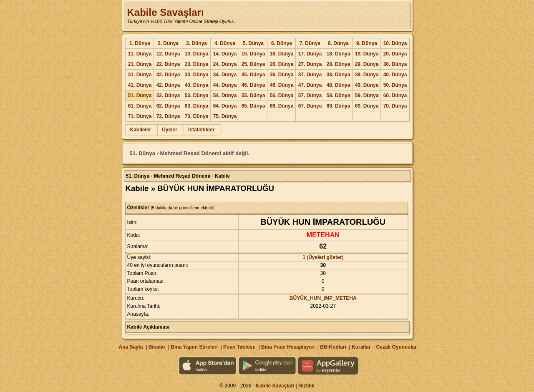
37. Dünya (310, 75)
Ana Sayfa (131, 347)
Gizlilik (306, 386)
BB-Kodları (333, 347)
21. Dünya (140, 64)
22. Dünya (168, 64)
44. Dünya (225, 85)
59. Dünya (367, 95)
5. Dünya (253, 43)
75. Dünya (225, 116)
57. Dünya (310, 95)
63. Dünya (197, 106)
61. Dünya (140, 106)
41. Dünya (140, 85)
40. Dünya (395, 75)
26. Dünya (282, 64)
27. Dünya (310, 64)
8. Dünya (338, 43)
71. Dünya (140, 116)
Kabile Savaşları (165, 12)
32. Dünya (168, 75)
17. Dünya (310, 54)
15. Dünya (253, 54)
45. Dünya (253, 85)
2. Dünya (168, 43)
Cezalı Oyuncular (396, 347)
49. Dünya (367, 85)
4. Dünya (225, 43)
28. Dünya (339, 64)
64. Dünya (225, 106)
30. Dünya (395, 64)
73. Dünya (197, 116)
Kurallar (361, 347)
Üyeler (170, 130)
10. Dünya (395, 43)
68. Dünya (339, 106)
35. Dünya (253, 75)
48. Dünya (339, 85)
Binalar (157, 347)
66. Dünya (282, 106)
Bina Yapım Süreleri (194, 347)
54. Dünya (225, 95)
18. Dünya (339, 54)
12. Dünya (168, 54)
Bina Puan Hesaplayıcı (288, 347)
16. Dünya (282, 54)
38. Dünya (339, 75)
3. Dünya (196, 43)
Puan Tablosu (239, 347)
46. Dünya (282, 85)
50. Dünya (395, 85)
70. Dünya (395, 106)
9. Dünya (367, 43)
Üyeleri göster (325, 257)
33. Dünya (197, 75)
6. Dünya (282, 43)
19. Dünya (367, 54)
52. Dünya (168, 95)
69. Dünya (367, 106)
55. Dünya (253, 95)
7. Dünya (310, 43)
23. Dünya (197, 64)
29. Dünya (367, 64)
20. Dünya (395, 54)
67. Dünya (310, 106)
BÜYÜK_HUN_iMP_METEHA (323, 298)
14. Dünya (225, 54)
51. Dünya (140, 95)
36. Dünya (282, 75)
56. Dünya (282, 95)
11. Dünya (140, 54)
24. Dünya (225, 64)
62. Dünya (168, 106)
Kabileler (140, 130)
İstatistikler (201, 130)
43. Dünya (197, 85)
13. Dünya (197, 54)
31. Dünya (140, 75)
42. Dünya (168, 85)
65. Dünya (253, 106)
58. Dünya (339, 95)
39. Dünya (367, 75)
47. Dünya (310, 85)
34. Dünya (225, 75)
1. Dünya (140, 43)
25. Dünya (253, 64)
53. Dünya (197, 95)
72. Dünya (168, 116)
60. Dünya (395, 95)
